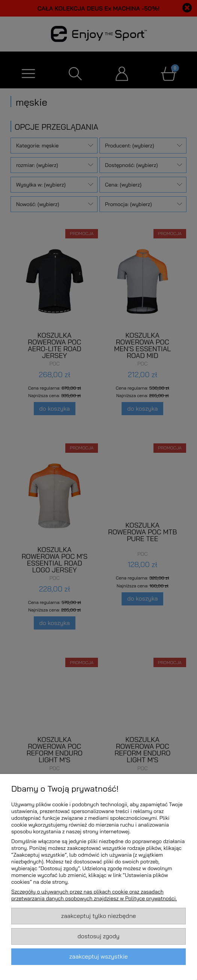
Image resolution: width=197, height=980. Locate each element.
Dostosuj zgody (98, 936)
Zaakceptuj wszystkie (99, 956)
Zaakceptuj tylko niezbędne (98, 916)
